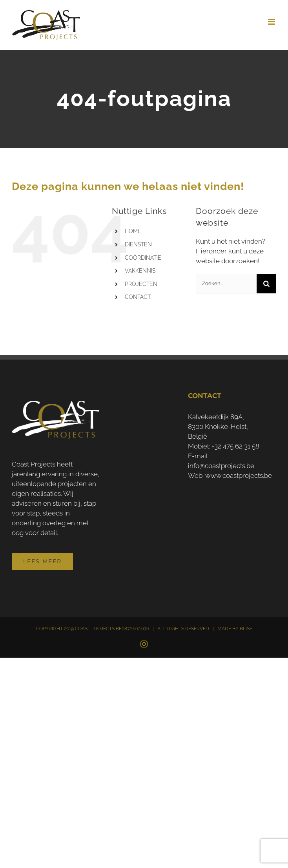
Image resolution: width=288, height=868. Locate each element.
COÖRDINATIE (143, 258)
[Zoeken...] (226, 284)
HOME (133, 231)
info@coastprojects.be (221, 466)
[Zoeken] (266, 284)
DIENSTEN (138, 244)
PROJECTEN (141, 284)
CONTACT (138, 297)
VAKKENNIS (140, 271)
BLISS (246, 629)
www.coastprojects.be (239, 476)
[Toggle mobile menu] (272, 22)
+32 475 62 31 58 (235, 446)
